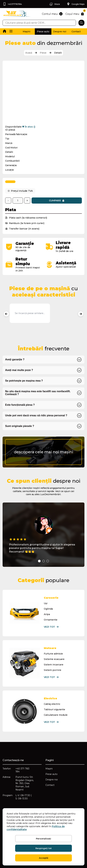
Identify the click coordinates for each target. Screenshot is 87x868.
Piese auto (43, 32)
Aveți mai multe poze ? (19, 370)
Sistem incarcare (54, 665)
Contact (76, 32)
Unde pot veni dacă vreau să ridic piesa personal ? (36, 415)
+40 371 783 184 (22, 770)
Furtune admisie (53, 654)
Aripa (47, 614)
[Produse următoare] (81, 314)
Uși (46, 603)
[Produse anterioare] (6, 314)
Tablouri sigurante (54, 709)
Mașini (27, 32)
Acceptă (44, 858)
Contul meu (52, 14)
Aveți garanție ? (15, 359)
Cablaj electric (52, 704)
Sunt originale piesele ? (20, 426)
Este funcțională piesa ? (20, 405)
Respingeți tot (43, 848)
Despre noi (60, 32)
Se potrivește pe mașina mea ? (24, 381)
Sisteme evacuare (54, 659)
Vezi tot (51, 627)
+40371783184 (12, 4)
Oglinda (48, 609)
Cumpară (57, 201)
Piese (43, 53)
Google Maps (75, 4)
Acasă (29, 53)
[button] (11, 32)
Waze (55, 4)
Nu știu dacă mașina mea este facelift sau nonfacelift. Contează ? (38, 393)
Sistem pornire (53, 670)
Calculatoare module (56, 715)
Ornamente (51, 620)
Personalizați (43, 839)
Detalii (58, 53)
